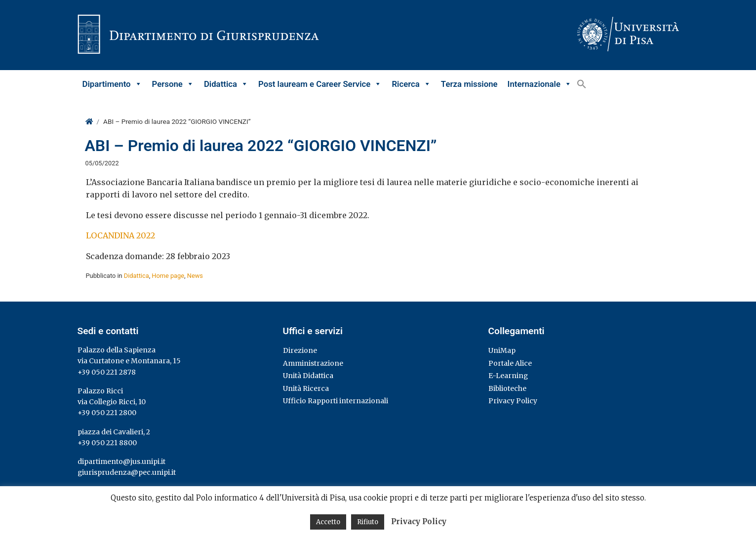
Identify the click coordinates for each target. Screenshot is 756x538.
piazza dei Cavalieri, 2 (114, 432)
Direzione (300, 350)
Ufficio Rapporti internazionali (336, 401)
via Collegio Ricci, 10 (112, 402)
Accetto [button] (328, 522)
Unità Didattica (308, 376)
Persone (173, 84)
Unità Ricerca (306, 388)
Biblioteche (507, 388)
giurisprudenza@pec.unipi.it (127, 472)
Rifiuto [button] (368, 522)
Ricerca (411, 84)
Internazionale (540, 84)
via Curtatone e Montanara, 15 (129, 361)
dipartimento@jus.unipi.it (121, 461)
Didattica (226, 84)
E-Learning (508, 376)
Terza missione (469, 84)
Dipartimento (112, 84)
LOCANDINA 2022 (120, 235)
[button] (582, 84)
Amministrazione (313, 363)
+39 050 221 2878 (107, 372)
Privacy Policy (513, 401)
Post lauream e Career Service (320, 84)
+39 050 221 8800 (107, 443)
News (195, 276)
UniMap (502, 350)
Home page (168, 276)
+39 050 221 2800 (107, 413)
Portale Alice (510, 363)
